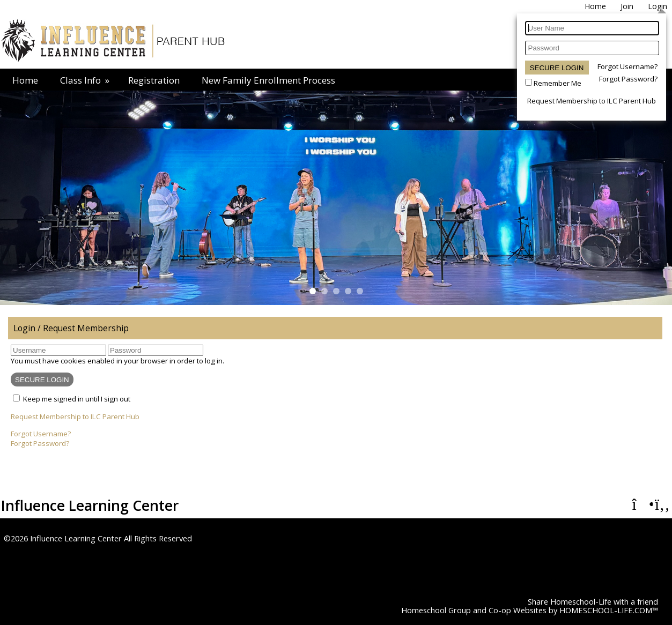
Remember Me (557, 83)
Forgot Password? (628, 79)
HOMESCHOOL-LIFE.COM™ (609, 610)
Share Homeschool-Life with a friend (593, 601)
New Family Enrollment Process (268, 80)
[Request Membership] (627, 6)
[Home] (595, 6)
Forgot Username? (627, 66)
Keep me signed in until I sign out (77, 399)
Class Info (86, 80)
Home (25, 80)
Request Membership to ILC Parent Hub (592, 101)
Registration (154, 80)
